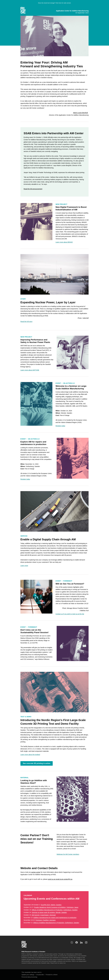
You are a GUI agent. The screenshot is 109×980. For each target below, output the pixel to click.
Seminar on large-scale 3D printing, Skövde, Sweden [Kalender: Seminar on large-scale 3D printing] (49, 912)
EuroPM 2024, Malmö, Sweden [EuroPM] (51, 905)
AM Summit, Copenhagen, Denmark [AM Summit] (44, 915)
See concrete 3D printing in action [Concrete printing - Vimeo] (37, 763)
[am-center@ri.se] (70, 614)
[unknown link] (25, 10)
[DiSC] (24, 566)
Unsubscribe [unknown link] (40, 975)
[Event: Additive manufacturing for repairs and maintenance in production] (25, 479)
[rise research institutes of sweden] (81, 942)
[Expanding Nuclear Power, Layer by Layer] (26, 322)
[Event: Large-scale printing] (60, 426)
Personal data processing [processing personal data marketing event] (29, 977)
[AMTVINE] (30, 370)
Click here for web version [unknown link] (63, 3)
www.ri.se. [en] (63, 963)
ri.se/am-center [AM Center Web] (35, 872)
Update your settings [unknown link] (28, 975)
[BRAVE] (64, 242)
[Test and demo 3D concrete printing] (30, 755)
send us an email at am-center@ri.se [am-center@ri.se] (60, 879)
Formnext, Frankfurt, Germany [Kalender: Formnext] (46, 920)
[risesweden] (72, 942)
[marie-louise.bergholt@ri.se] (80, 113)
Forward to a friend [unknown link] (52, 975)
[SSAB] (33, 189)
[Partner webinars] (68, 854)
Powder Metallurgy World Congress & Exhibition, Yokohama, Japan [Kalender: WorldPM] (56, 907)
